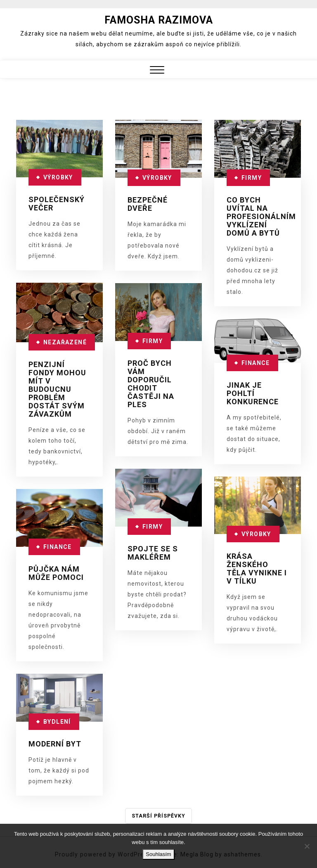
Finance (256, 363)
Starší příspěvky (159, 816)
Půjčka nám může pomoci (56, 573)
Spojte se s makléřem (153, 553)
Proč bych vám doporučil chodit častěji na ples (151, 384)
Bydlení (57, 722)
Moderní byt (55, 744)
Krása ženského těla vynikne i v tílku (257, 569)
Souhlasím (158, 854)
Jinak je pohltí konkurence (253, 393)
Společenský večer (57, 204)
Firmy (252, 178)
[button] (157, 71)
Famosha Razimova (159, 20)
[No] (307, 846)
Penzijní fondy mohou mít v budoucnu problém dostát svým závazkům (57, 389)
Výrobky (58, 177)
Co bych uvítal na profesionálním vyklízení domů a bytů (261, 216)
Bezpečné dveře (148, 204)
